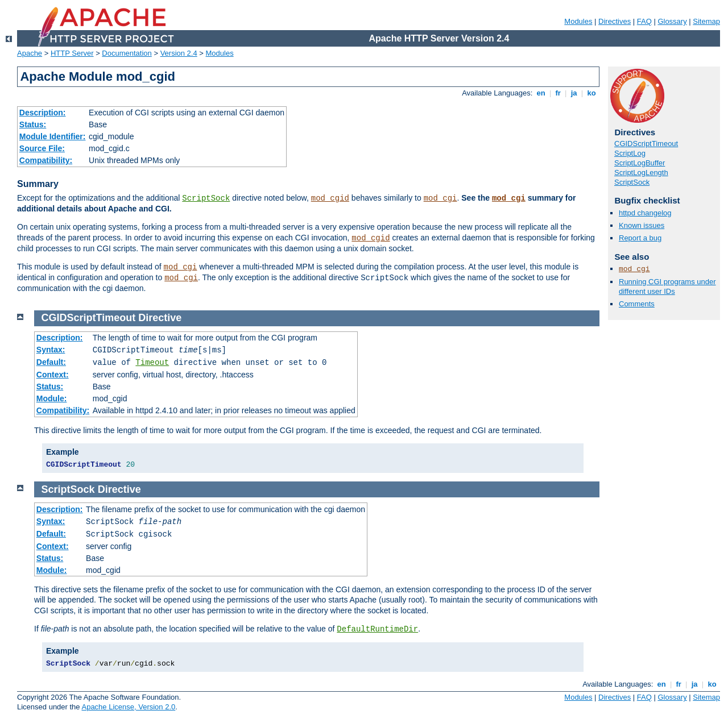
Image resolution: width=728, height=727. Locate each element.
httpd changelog (645, 213)
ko (591, 93)
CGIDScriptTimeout (646, 144)
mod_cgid (330, 198)
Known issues (642, 225)
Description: (43, 113)
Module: (52, 398)
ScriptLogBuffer (640, 163)
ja (574, 93)
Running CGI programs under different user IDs (667, 286)
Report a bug (640, 238)
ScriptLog (630, 153)
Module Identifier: (53, 136)
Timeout (152, 363)
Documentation (127, 53)
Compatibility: (46, 160)
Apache (30, 53)
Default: (51, 362)
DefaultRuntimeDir (377, 629)
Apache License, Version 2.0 (128, 707)
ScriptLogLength (641, 173)
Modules (578, 21)
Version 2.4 (179, 53)
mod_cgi (440, 198)
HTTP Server (72, 53)
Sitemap (706, 21)
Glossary (672, 21)
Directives (615, 21)
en (541, 93)
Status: (33, 124)
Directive (160, 318)
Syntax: (51, 350)
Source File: (42, 148)
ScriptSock (206, 198)
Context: (53, 375)
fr (558, 93)
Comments (637, 304)
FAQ (644, 21)
